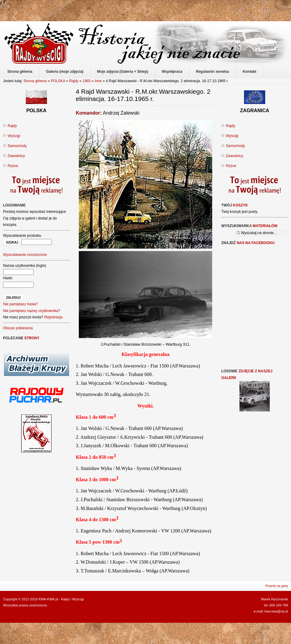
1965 (87, 81)
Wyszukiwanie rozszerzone (25, 255)
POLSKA (58, 81)
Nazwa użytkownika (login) (25, 266)
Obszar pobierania (18, 328)
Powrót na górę (277, 586)
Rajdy (74, 81)
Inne (98, 81)
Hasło (8, 278)
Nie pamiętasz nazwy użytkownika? (32, 311)
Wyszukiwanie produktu (22, 236)
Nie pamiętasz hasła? (20, 304)
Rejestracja (53, 317)
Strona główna (35, 81)
